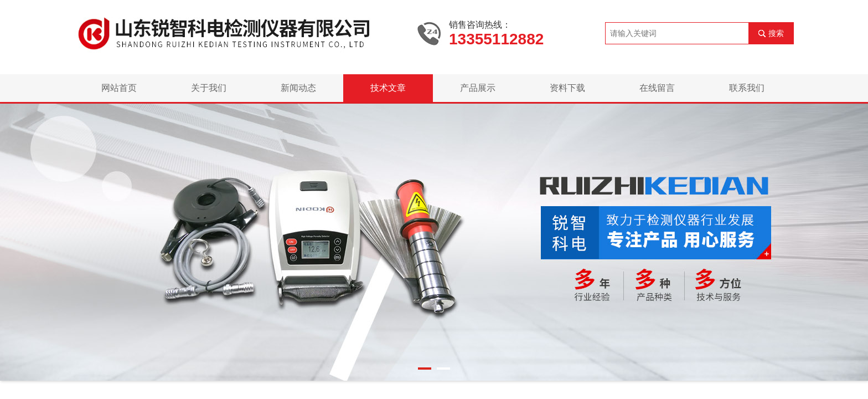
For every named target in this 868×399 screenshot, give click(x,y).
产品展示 (478, 88)
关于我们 (209, 88)
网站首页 (119, 88)
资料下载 (567, 88)
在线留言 (657, 88)
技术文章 (388, 88)
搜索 (776, 33)
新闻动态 (298, 88)
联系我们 (747, 88)
